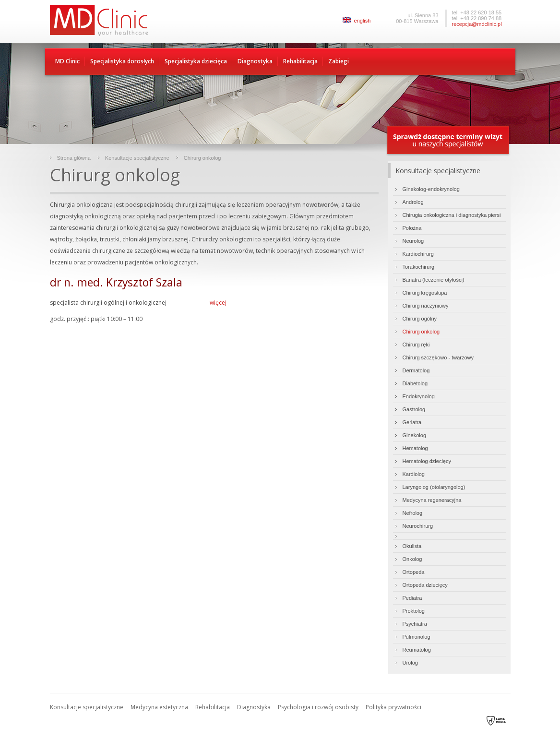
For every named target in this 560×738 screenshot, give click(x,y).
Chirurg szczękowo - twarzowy (438, 357)
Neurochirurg (418, 526)
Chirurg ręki (416, 345)
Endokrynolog (419, 396)
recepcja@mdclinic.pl (477, 24)
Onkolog (412, 559)
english (357, 21)
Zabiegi (339, 61)
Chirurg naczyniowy (426, 306)
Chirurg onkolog (203, 158)
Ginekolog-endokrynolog (431, 189)
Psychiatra (415, 624)
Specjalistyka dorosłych (122, 61)
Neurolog (413, 241)
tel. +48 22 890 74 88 (477, 18)
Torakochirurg (419, 267)
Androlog (413, 202)
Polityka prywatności (393, 707)
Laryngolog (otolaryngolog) (434, 487)
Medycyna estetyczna (159, 707)
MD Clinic (67, 61)
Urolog (410, 663)
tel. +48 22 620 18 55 (477, 12)
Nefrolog (413, 513)
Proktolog (414, 611)
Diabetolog (415, 383)
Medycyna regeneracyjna (432, 500)
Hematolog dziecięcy (427, 461)
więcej (218, 303)
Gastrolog (414, 409)
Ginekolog (415, 435)
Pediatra (412, 598)
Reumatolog (417, 650)
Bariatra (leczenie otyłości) (434, 280)
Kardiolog (414, 474)
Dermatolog (416, 370)
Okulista (412, 546)
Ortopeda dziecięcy (425, 585)
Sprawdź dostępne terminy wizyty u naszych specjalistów (448, 141)
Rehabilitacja (300, 61)
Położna (412, 228)
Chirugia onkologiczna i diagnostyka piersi (452, 215)
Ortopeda (414, 572)
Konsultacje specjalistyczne (137, 158)
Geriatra (412, 422)
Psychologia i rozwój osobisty (318, 707)
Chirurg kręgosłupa (425, 293)
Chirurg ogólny (420, 319)
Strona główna (74, 158)
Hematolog (415, 448)
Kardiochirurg (418, 254)
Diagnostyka (255, 61)
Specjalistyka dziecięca (196, 61)
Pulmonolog (417, 637)
